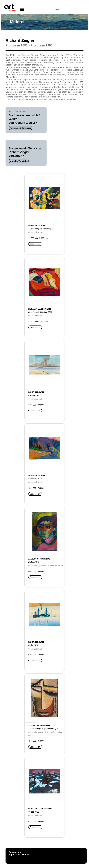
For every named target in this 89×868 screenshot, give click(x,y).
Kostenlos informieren (21, 128)
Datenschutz (15, 852)
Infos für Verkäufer (19, 161)
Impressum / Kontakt (19, 855)
